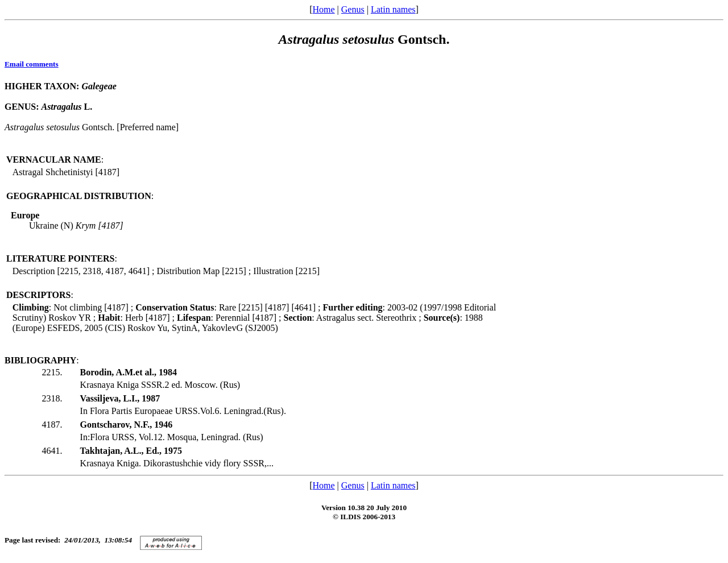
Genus (353, 9)
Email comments (32, 64)
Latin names (393, 9)
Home (323, 9)
